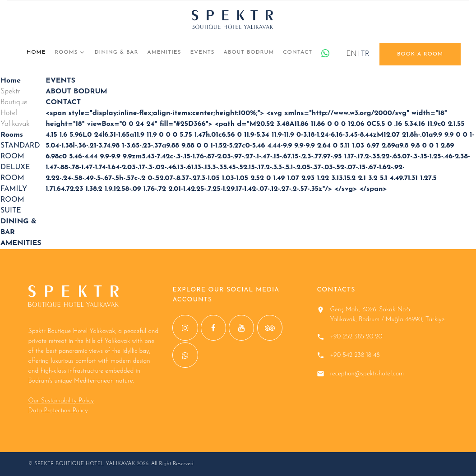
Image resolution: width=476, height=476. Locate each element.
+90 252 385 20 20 (356, 337)
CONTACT (298, 52)
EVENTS (203, 52)
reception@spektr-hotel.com (367, 374)
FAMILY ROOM (14, 194)
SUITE (11, 211)
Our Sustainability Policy (61, 401)
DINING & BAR (117, 52)
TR (365, 54)
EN (351, 54)
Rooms (66, 52)
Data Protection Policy (58, 411)
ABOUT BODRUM (249, 52)
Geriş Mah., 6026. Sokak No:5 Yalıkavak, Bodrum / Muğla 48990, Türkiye (387, 315)
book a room (420, 54)
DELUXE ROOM (15, 173)
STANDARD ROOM (20, 151)
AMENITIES (164, 52)
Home (36, 52)
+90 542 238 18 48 (355, 355)
